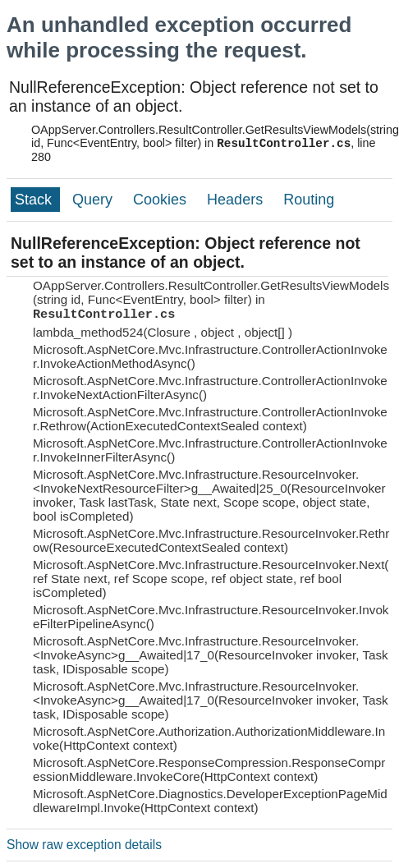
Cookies (162, 200)
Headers (237, 200)
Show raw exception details (84, 845)
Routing (309, 200)
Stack (35, 200)
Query (94, 200)
